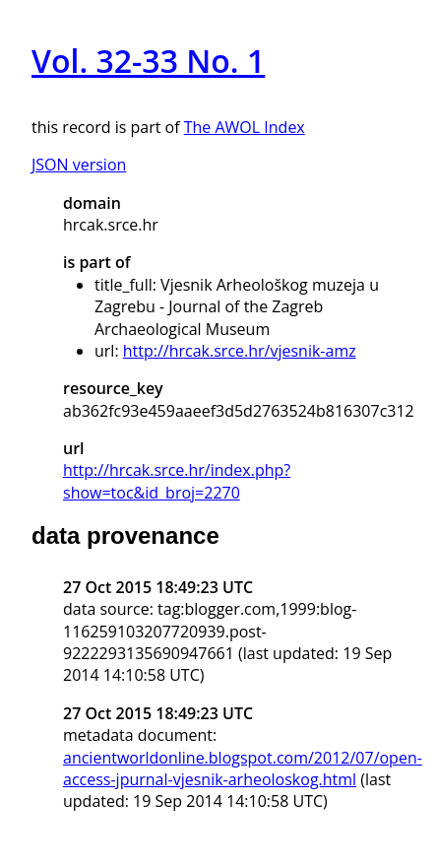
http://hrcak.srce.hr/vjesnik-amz (240, 351)
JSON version (79, 165)
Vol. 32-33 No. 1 (148, 61)
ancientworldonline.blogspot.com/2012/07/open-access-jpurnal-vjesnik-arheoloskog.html (243, 768)
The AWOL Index (245, 127)
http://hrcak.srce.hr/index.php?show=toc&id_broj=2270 (177, 481)
